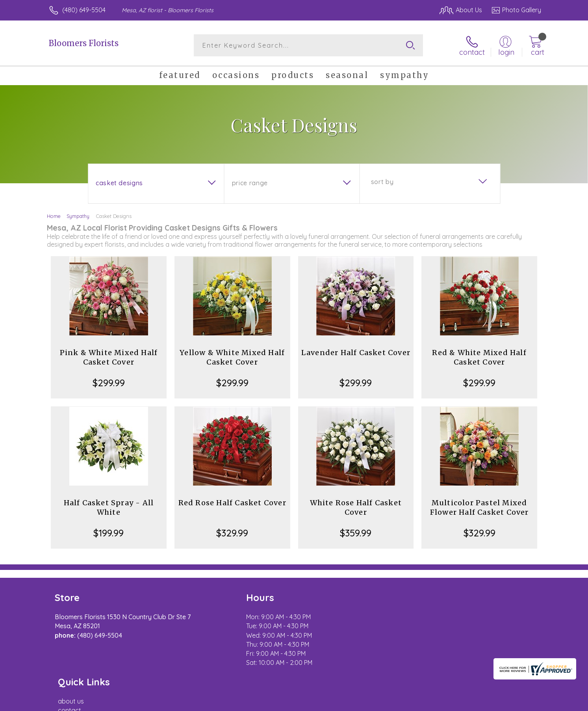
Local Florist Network (471, 703)
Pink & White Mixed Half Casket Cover (109, 357)
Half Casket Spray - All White (109, 507)
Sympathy (78, 216)
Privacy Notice (415, 703)
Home (54, 216)
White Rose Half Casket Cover (356, 507)
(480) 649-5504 (84, 10)
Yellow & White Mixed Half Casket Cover (232, 357)
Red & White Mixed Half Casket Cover (479, 357)
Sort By (382, 182)
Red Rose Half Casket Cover (232, 503)
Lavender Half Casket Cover (356, 353)
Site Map (520, 703)
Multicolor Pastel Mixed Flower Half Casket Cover (479, 507)
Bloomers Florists (84, 43)
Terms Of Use (369, 703)
